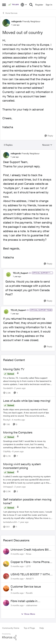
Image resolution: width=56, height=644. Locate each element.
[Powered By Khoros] (28, 637)
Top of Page (29, 628)
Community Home (11, 628)
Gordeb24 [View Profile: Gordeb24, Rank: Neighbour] (8, 388)
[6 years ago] (17, 451)
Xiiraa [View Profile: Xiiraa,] (29, 554)
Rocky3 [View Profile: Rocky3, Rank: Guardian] (7, 420)
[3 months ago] (17, 554)
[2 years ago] (19, 388)
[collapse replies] (28, 151)
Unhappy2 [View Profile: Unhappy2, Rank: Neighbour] (8, 487)
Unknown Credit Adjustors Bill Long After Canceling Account (30, 550)
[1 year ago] (23, 522)
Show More (28, 614)
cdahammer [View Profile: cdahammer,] (32, 605)
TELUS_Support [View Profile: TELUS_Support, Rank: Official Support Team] (20, 273)
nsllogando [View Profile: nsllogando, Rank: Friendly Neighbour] (17, 21)
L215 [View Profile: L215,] (28, 566)
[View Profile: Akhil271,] (6, 576)
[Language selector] (24, 5)
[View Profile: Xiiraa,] (6, 551)
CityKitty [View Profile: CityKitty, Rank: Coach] (7, 451)
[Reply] (49, 136)
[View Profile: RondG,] (6, 588)
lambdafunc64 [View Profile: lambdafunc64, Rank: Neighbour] (10, 522)
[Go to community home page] (14, 5)
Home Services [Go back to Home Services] (10, 13)
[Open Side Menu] (4, 5)
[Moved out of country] (15, 157)
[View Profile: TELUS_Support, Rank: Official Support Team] (8, 275)
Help (42, 628)
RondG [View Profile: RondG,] (29, 593)
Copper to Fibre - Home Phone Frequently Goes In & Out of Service (30, 562)
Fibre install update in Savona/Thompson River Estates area (31, 601)
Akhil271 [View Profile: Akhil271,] (30, 578)
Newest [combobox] (47, 145)
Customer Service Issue (26, 586)
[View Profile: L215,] (6, 564)
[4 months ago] (18, 420)
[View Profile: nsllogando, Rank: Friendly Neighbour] (6, 23)
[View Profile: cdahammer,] (6, 603)
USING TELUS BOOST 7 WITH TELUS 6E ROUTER (30, 574)
